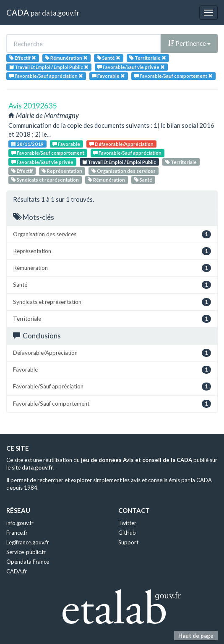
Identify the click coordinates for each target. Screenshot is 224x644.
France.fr (17, 533)
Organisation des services (124, 171)
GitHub (127, 533)
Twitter (127, 523)
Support (128, 542)
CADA (18, 12)
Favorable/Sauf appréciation (127, 153)
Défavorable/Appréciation (121, 144)
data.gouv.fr (61, 13)
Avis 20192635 (33, 106)
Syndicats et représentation (45, 180)
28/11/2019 (27, 144)
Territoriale (181, 162)
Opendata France (28, 562)
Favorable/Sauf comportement (48, 153)
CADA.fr (17, 571)
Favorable (66, 144)
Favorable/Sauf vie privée (42, 162)
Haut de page (196, 636)
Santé (143, 180)
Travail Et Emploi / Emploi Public (119, 162)
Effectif (22, 171)
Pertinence (189, 43)
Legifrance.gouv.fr (28, 542)
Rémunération (106, 180)
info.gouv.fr (20, 523)
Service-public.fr (26, 552)
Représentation (62, 171)
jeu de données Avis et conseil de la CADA (137, 460)
